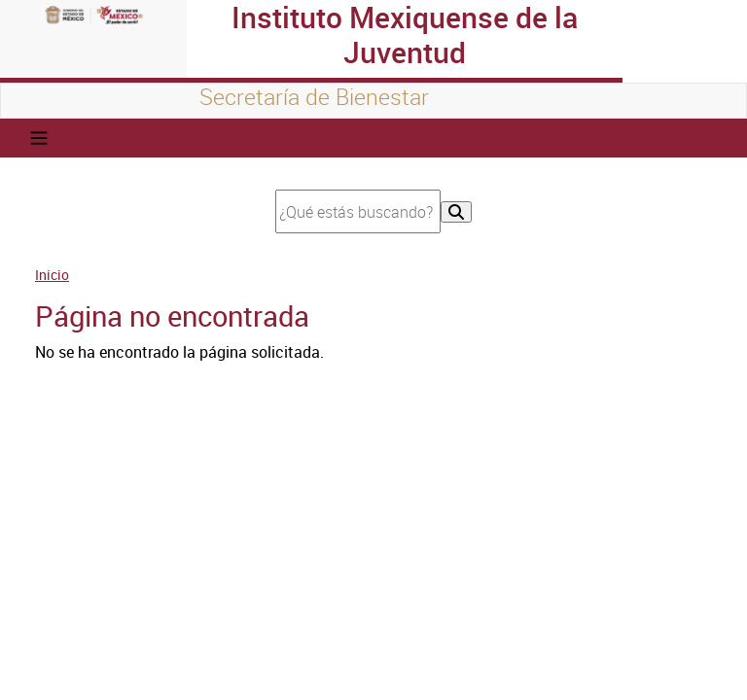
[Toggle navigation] (39, 138)
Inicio (52, 275)
